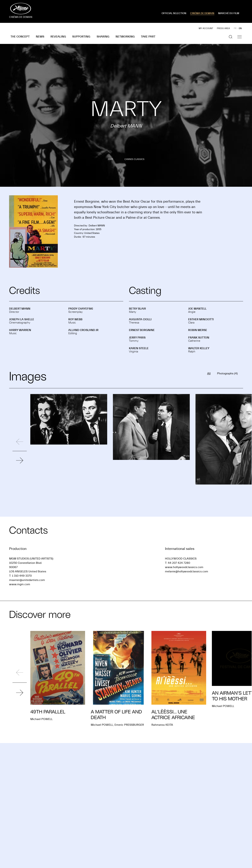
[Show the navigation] (240, 37)
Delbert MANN (20, 309)
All (209, 373)
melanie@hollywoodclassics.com (187, 571)
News (40, 37)
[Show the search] (231, 37)
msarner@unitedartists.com (27, 580)
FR (235, 28)
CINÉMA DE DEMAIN (202, 13)
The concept (20, 37)
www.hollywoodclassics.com (184, 567)
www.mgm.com (20, 584)
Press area (223, 28)
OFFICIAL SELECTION (174, 13)
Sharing (103, 37)
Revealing (58, 37)
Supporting (81, 37)
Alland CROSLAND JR (83, 330)
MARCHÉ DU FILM (229, 13)
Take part (148, 37)
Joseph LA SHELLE (22, 319)
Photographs (227, 373)
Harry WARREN (20, 330)
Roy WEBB (75, 319)
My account (206, 28)
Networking (125, 37)
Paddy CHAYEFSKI (81, 309)
